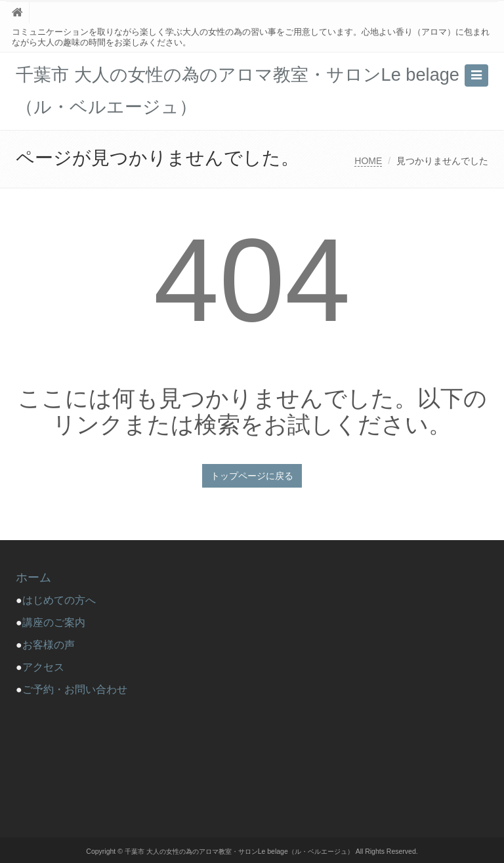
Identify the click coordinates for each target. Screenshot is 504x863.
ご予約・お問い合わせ (75, 689)
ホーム (33, 578)
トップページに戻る (252, 476)
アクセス (43, 667)
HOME (368, 161)
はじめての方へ (64, 600)
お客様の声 (49, 645)
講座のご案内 (54, 622)
